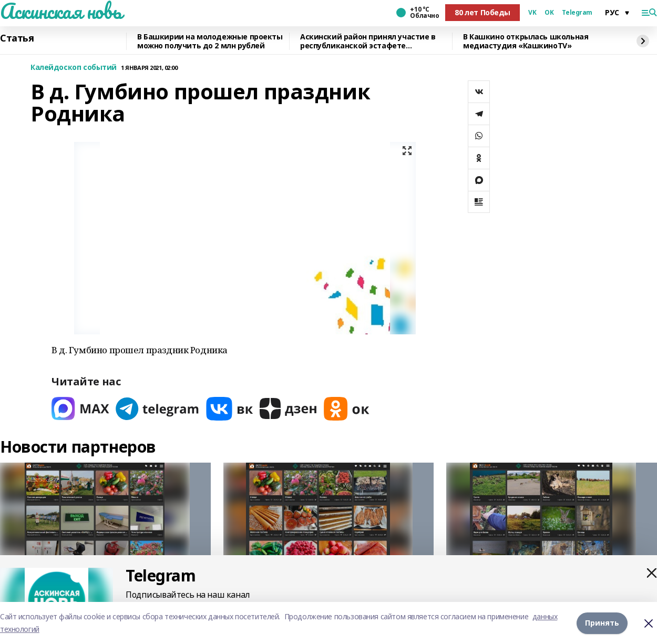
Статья (17, 38)
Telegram (577, 13)
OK (549, 13)
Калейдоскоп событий (74, 68)
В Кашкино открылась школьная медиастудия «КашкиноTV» (526, 41)
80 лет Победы (483, 12)
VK (532, 13)
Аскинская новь (61, 11)
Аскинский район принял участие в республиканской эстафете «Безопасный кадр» (368, 41)
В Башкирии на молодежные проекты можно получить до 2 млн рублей (210, 41)
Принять (602, 623)
